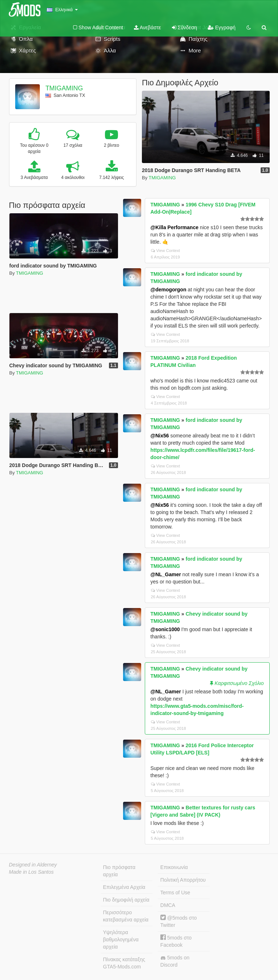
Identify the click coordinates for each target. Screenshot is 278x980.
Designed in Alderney (33, 865)
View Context (166, 251)
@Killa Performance (175, 227)
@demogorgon (169, 290)
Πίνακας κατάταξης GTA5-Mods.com (124, 963)
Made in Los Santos (31, 872)
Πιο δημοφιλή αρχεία (126, 900)
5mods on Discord (175, 961)
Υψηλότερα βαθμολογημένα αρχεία (121, 940)
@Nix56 (160, 436)
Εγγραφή (222, 27)
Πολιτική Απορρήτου (183, 880)
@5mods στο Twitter (179, 921)
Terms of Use (175, 893)
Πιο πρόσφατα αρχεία (119, 871)
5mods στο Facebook (176, 941)
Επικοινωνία (174, 867)
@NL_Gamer (166, 574)
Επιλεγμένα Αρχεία (124, 887)
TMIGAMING (64, 88)
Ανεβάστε (148, 27)
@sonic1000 (165, 629)
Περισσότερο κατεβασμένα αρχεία (126, 916)
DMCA (168, 905)
